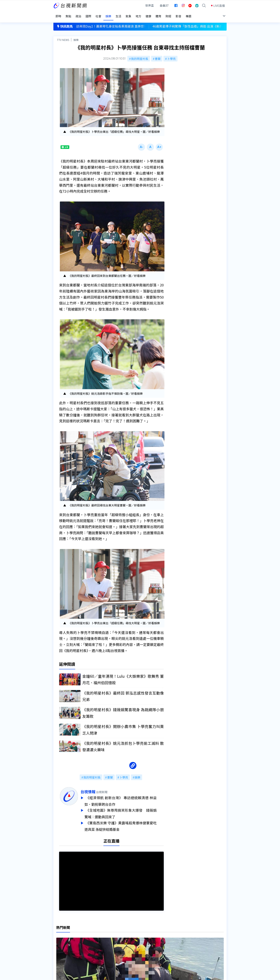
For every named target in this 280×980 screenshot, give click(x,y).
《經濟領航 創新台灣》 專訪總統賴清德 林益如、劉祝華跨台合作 (128, 797)
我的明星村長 (140, 54)
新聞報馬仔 (98, 942)
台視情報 (95, 788)
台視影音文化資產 (65, 932)
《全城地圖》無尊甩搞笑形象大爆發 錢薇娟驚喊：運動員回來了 (128, 809)
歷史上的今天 (99, 947)
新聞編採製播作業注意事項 (145, 932)
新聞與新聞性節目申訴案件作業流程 (151, 937)
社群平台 (59, 947)
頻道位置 (59, 937)
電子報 (132, 942)
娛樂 (76, 35)
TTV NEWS (63, 35)
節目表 (58, 942)
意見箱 (95, 937)
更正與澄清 (98, 932)
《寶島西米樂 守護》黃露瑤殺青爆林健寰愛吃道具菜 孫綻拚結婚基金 (128, 821)
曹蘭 (158, 54)
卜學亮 (171, 54)
